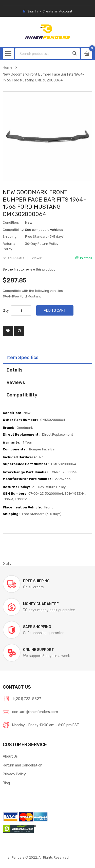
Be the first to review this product (29, 269)
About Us (10, 756)
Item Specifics (23, 357)
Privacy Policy (14, 774)
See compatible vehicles (44, 230)
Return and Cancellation (23, 765)
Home (8, 67)
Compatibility (22, 395)
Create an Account (57, 11)
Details (15, 370)
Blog (6, 783)
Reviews (16, 382)
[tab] (48, 358)
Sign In (33, 11)
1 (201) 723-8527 (27, 699)
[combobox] (43, 54)
